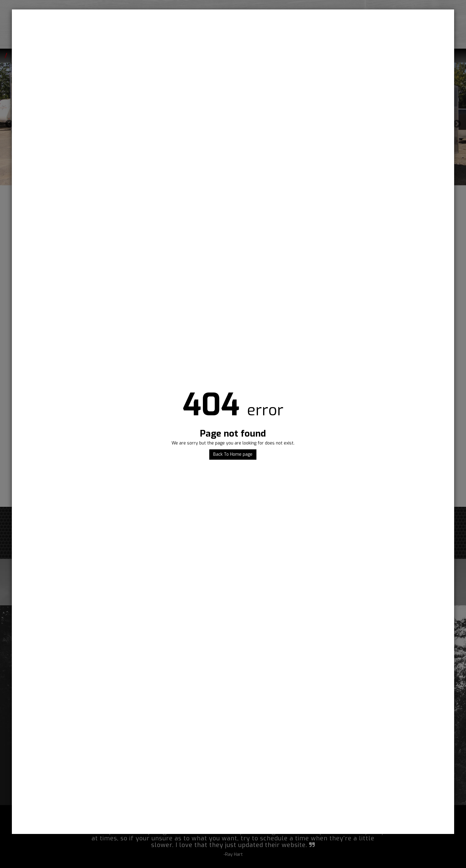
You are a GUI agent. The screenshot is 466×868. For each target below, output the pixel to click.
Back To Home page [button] (233, 454)
